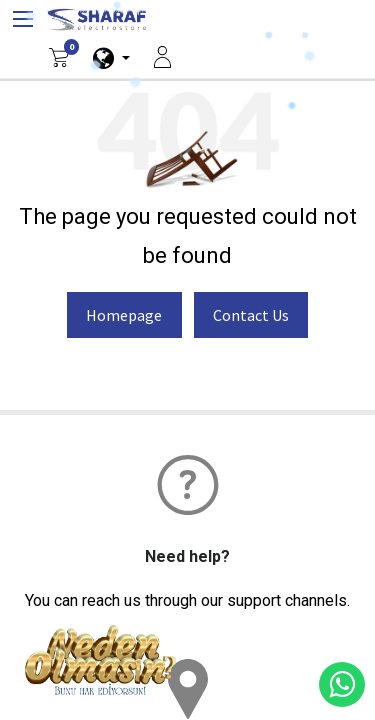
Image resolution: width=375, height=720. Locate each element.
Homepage (124, 315)
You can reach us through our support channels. (187, 600)
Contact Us (251, 315)
